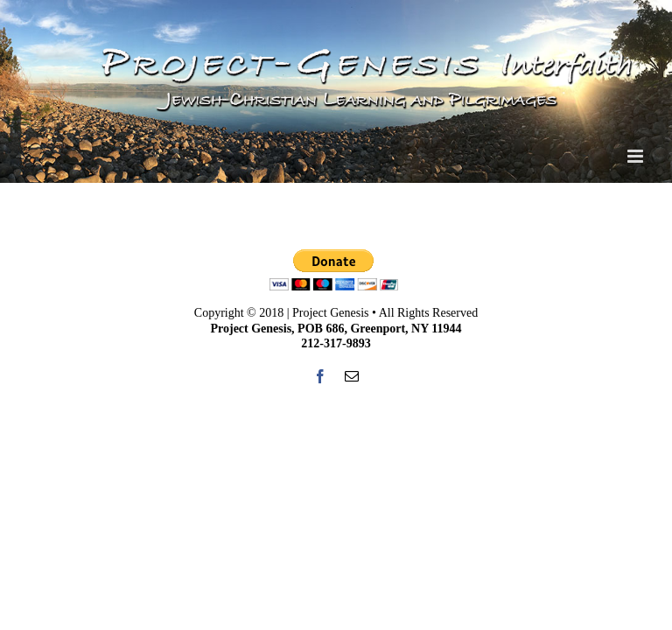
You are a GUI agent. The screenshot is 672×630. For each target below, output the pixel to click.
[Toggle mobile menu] (637, 156)
